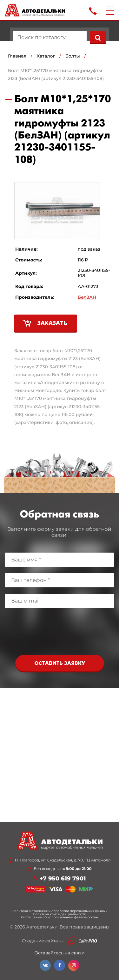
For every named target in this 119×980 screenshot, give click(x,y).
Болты (73, 56)
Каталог (46, 56)
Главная (17, 56)
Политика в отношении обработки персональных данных (60, 911)
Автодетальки (42, 927)
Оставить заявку (60, 663)
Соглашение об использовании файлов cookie (59, 917)
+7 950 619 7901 (63, 879)
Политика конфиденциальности (59, 914)
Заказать (52, 324)
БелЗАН (87, 297)
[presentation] (60, 633)
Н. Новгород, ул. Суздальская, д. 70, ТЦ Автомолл (63, 861)
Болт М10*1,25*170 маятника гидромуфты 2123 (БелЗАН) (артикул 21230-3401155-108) (56, 74)
